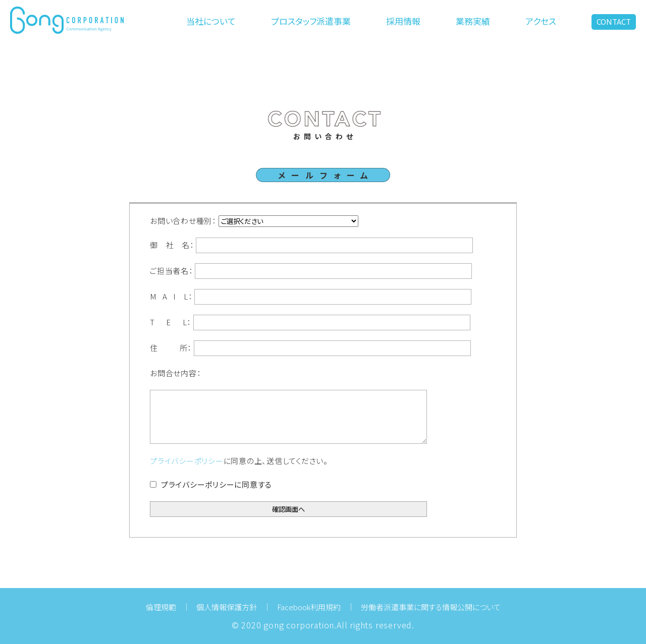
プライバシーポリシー (187, 461)
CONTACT (614, 21)
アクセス (541, 21)
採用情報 (403, 21)
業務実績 (473, 21)
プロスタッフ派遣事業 (311, 21)
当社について (211, 21)
